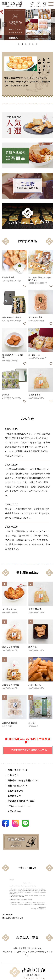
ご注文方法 (13, 775)
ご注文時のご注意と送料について (27, 750)
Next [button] (51, 24)
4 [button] (29, 44)
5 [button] (33, 44)
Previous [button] (4, 24)
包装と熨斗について (18, 770)
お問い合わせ (14, 811)
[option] (27, 25)
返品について (14, 796)
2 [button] (22, 44)
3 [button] (26, 44)
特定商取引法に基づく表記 (21, 801)
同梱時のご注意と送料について (23, 781)
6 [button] (36, 44)
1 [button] (19, 44)
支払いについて (15, 791)
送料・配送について (18, 786)
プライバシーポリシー (19, 806)
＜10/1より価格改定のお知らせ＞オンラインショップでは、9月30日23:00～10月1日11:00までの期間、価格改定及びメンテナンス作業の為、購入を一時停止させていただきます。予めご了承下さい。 (27, 537)
